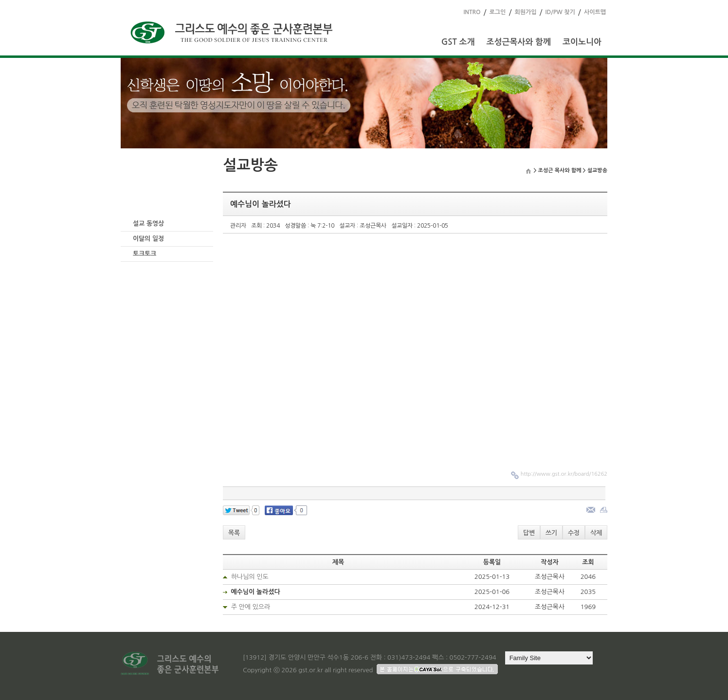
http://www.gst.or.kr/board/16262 (564, 474)
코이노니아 (582, 42)
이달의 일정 (148, 239)
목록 (234, 533)
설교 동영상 (148, 224)
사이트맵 (595, 12)
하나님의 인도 (250, 577)
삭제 (596, 533)
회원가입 (525, 12)
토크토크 (145, 254)
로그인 (498, 12)
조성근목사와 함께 (519, 42)
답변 (529, 533)
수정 (574, 533)
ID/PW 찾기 (560, 12)
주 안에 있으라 (251, 607)
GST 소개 (458, 42)
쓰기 (551, 533)
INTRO (472, 12)
